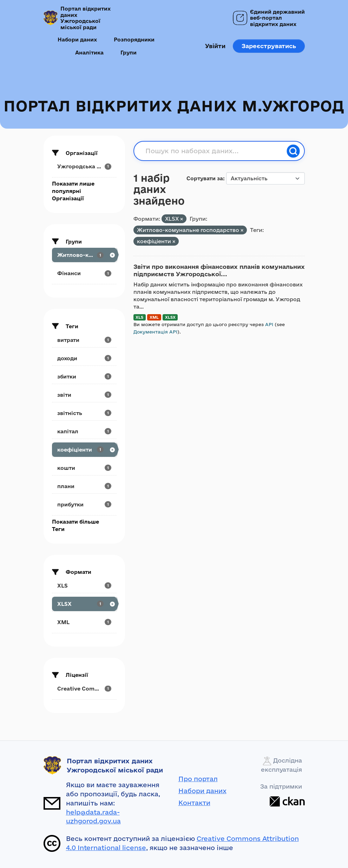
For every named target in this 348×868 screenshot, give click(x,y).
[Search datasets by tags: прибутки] (84, 504)
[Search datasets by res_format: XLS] (84, 586)
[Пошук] (293, 151)
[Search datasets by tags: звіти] (84, 395)
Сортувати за (205, 178)
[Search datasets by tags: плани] (84, 486)
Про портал (198, 779)
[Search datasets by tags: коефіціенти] (84, 450)
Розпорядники (134, 40)
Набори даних (77, 40)
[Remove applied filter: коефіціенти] (174, 242)
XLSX (170, 317)
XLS (139, 317)
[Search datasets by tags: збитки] (84, 377)
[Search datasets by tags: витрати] (84, 340)
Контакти (194, 803)
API (269, 324)
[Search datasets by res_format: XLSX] (84, 604)
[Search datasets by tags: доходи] (84, 358)
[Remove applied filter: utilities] (242, 230)
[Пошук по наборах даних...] (214, 151)
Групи (129, 53)
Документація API (155, 332)
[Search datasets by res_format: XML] (84, 622)
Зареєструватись (269, 46)
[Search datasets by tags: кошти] (84, 468)
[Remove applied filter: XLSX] (182, 219)
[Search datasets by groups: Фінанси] (84, 273)
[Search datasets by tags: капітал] (84, 431)
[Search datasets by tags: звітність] (84, 413)
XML (154, 317)
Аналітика (89, 53)
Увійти (215, 46)
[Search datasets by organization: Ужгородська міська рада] (84, 166)
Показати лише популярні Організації (73, 191)
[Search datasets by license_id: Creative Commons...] (84, 689)
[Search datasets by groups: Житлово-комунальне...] (84, 255)
